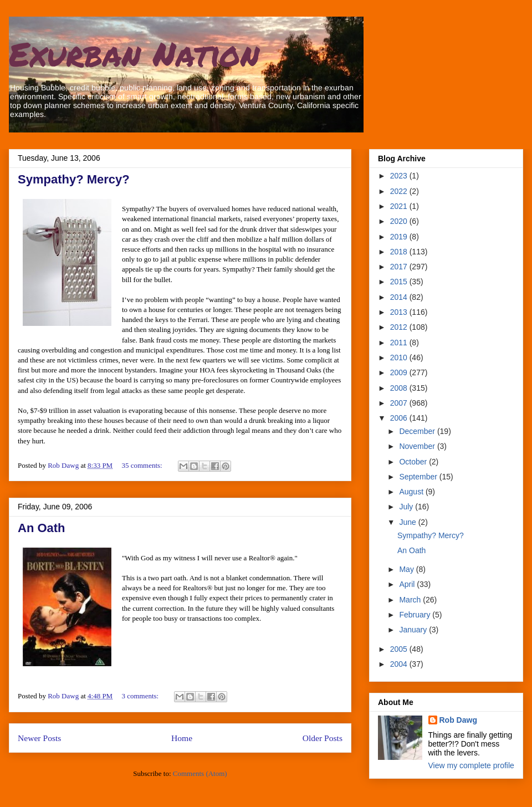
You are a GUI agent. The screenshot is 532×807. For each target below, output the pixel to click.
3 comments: (141, 696)
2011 (400, 343)
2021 (400, 206)
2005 (400, 649)
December (418, 431)
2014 (400, 297)
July (407, 507)
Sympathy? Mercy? (74, 179)
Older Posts (323, 738)
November (418, 446)
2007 (400, 403)
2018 (400, 252)
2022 (400, 191)
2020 (400, 221)
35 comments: (143, 465)
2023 (400, 176)
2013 (400, 312)
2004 (400, 664)
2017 (400, 267)
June (408, 522)
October (414, 462)
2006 (400, 418)
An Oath (42, 528)
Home (182, 738)
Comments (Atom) (200, 773)
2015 (400, 282)
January (414, 630)
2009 (400, 372)
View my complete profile (471, 765)
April (408, 584)
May (407, 569)
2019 (400, 237)
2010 (400, 357)
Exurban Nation (134, 53)
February (416, 615)
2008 (400, 388)
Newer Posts (39, 738)
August (412, 492)
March (411, 600)
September (419, 477)
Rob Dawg (458, 720)
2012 (400, 327)
